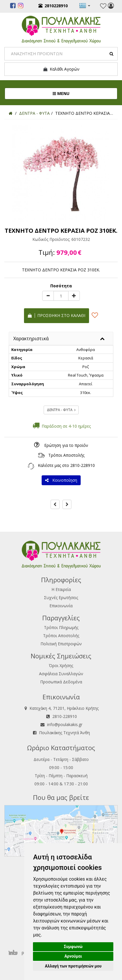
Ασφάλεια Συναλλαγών (61, 674)
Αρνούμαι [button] (73, 956)
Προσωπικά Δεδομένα (61, 682)
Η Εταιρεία (61, 589)
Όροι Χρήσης (61, 665)
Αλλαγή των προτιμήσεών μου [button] (73, 966)
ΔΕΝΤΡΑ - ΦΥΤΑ (61, 410)
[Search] (61, 54)
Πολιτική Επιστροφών (61, 644)
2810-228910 (83, 465)
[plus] (74, 296)
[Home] (11, 113)
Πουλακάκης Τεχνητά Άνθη (64, 733)
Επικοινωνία (61, 606)
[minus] (48, 296)
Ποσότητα (61, 286)
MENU (80, 93)
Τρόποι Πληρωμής (61, 627)
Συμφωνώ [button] (73, 947)
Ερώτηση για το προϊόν (66, 445)
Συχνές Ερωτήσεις (61, 598)
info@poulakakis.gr (65, 724)
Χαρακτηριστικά (31, 338)
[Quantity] (61, 296)
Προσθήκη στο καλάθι (57, 315)
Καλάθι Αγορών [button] (61, 69)
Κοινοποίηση (61, 480)
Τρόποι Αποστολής (66, 455)
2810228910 (53, 6)
